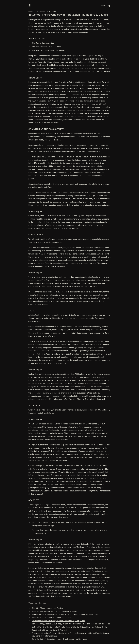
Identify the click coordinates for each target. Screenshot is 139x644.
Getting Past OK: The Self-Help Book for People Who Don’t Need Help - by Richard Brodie (69, 627)
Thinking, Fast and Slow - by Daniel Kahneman (51, 618)
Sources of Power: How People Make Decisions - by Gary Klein (58, 621)
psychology (41, 12)
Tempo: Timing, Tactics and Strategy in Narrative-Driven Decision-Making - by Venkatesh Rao (71, 624)
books (103, 6)
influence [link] (53, 12)
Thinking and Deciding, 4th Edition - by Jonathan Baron (55, 611)
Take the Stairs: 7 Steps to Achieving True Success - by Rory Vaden (60, 639)
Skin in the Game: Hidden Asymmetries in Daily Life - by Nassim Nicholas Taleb (65, 614)
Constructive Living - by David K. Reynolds (50, 630)
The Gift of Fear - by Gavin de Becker (47, 608)
